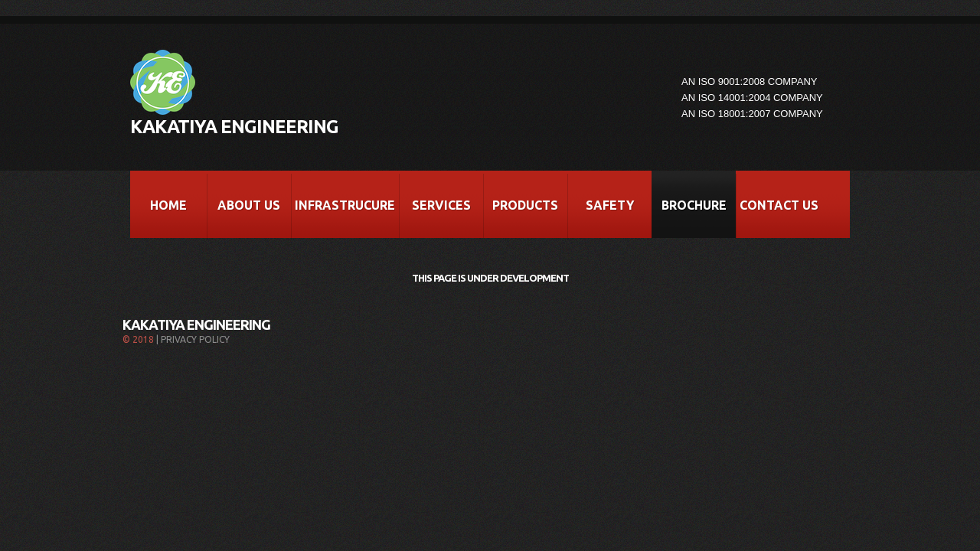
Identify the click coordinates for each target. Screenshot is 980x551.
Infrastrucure (345, 205)
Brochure (694, 205)
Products (525, 205)
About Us (249, 205)
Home (168, 205)
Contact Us (779, 205)
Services (441, 205)
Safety (610, 205)
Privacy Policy (195, 339)
